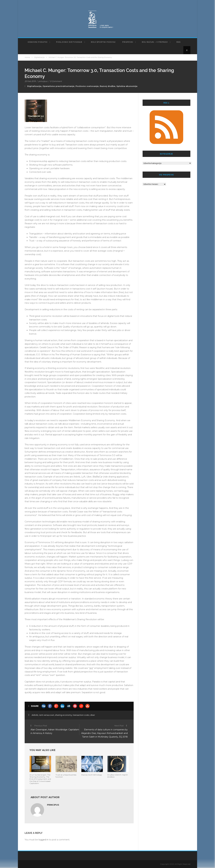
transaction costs (81, 715)
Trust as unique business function (66, 776)
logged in (43, 840)
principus (43, 81)
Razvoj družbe (107, 86)
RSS (178, 42)
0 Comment (56, 81)
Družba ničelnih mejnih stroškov (118, 776)
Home (27, 57)
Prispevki (128, 42)
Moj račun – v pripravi (155, 42)
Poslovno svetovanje (69, 42)
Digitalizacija (39, 57)
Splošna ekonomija (127, 86)
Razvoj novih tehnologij (92, 775)
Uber (92, 715)
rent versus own (47, 715)
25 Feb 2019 (30, 81)
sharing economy (64, 715)
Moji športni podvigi (103, 42)
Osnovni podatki (38, 42)
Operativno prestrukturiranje (58, 86)
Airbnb (35, 715)
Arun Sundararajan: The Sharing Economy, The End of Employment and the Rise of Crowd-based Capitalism (40, 779)
